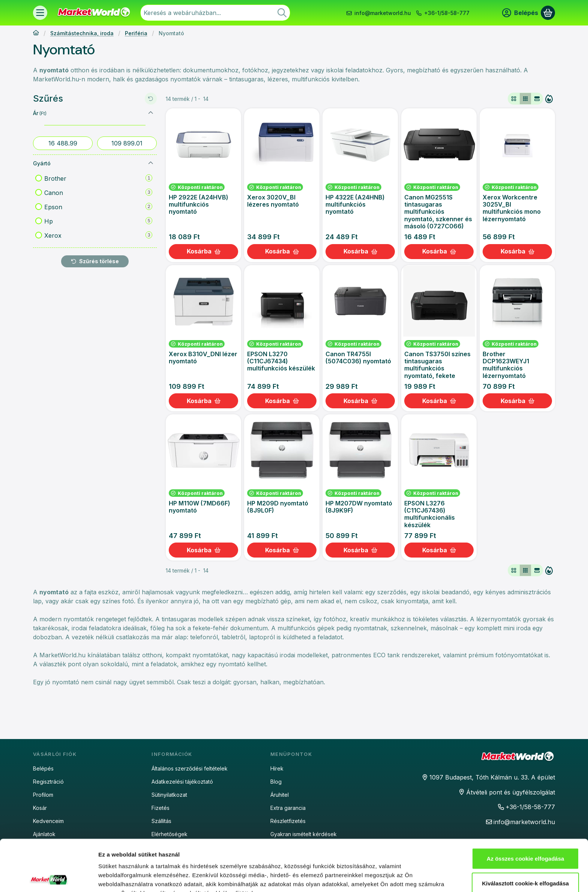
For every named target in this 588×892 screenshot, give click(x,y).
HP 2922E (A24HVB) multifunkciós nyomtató (199, 204)
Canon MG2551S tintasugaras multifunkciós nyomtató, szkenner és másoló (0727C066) (438, 212)
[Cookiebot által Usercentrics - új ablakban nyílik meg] (49, 877)
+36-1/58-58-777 (447, 13)
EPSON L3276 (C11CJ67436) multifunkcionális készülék (430, 514)
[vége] (127, 143)
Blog (276, 782)
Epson (98, 207)
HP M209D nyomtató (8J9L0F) (278, 507)
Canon (98, 192)
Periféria (136, 33)
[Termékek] (40, 13)
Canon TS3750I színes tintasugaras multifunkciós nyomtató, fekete (437, 365)
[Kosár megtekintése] (548, 13)
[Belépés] (520, 13)
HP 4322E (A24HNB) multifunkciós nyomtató (355, 204)
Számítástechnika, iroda (82, 33)
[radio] (514, 99)
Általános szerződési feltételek (190, 768)
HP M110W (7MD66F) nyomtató (199, 507)
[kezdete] (63, 143)
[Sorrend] (549, 99)
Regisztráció (48, 782)
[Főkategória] (36, 33)
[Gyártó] (151, 163)
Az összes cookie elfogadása (526, 807)
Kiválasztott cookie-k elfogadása (525, 832)
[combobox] (215, 13)
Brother (98, 178)
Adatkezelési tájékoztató (182, 782)
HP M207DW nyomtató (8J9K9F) (359, 507)
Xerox (98, 235)
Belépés (43, 768)
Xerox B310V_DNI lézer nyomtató (203, 358)
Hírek (277, 768)
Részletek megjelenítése (131, 877)
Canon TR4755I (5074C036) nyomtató (358, 358)
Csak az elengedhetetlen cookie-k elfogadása (525, 861)
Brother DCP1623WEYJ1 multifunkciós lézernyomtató (506, 365)
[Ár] (151, 113)
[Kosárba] (203, 252)
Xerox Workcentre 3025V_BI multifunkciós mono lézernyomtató (512, 208)
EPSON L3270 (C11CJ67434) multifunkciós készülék (281, 361)
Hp (98, 221)
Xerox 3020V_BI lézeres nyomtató (273, 201)
